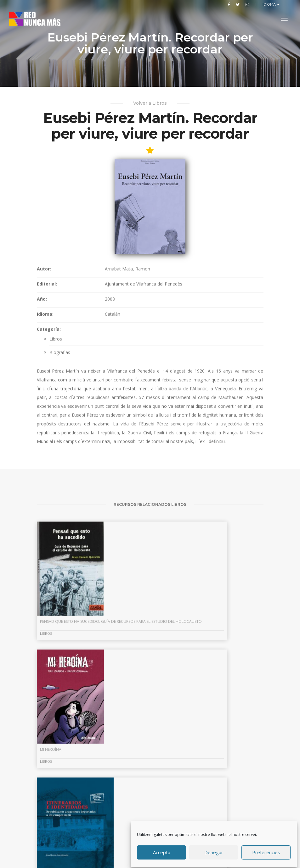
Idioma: (45, 398)
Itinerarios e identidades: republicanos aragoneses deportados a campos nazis (226, 724)
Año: (42, 382)
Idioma (270, 4)
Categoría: (49, 413)
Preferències (266, 850)
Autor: (44, 352)
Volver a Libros (150, 110)
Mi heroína (129, 728)
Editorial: (47, 367)
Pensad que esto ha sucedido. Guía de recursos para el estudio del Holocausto (70, 733)
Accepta (162, 850)
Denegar (214, 850)
